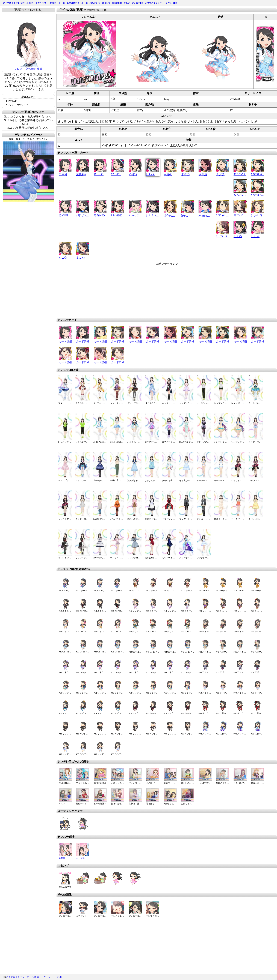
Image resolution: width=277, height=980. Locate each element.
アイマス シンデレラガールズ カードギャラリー (25, 3)
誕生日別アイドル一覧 (77, 3)
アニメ (127, 3)
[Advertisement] (137, 291)
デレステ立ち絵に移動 (28, 69)
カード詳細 (65, 341)
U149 (60, 977)
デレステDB (137, 3)
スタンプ (106, 3)
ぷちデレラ (95, 3)
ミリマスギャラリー (154, 3)
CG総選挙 (117, 3)
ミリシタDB (171, 3)
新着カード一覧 (57, 3)
